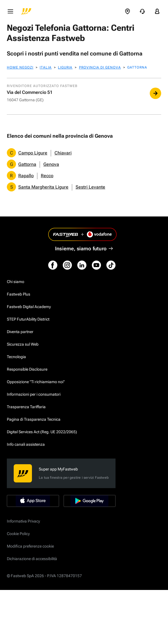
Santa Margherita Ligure (43, 187)
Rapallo (26, 176)
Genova (51, 164)
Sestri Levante (90, 187)
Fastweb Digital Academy (29, 307)
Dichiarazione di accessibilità (32, 559)
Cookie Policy (18, 534)
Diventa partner (20, 332)
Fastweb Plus (19, 294)
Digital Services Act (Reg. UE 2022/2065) (42, 432)
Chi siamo (16, 282)
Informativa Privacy (23, 521)
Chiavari (63, 153)
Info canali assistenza (26, 444)
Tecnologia (16, 357)
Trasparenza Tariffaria (26, 407)
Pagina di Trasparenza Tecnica (34, 419)
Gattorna (27, 164)
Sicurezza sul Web (23, 344)
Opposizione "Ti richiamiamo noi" (36, 382)
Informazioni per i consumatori (34, 394)
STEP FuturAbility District (28, 319)
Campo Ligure (33, 153)
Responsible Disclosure (27, 369)
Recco (47, 176)
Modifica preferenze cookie (30, 546)
